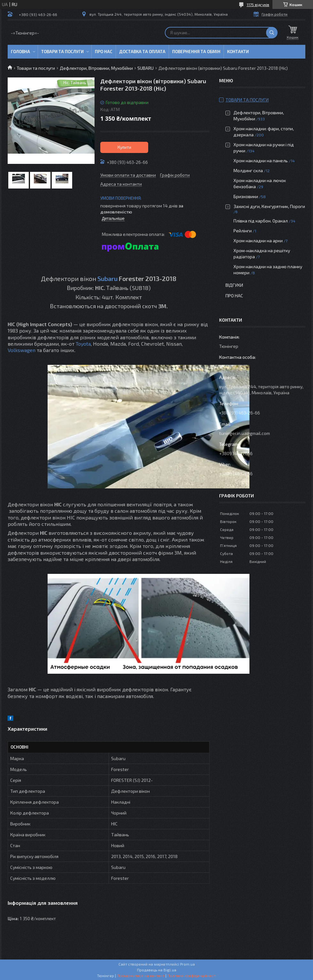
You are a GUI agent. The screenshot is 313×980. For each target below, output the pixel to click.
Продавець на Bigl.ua (157, 970)
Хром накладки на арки (258, 241)
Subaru (107, 278)
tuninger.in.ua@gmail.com (244, 433)
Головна (20, 52)
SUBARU (145, 68)
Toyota (83, 344)
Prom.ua (187, 964)
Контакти (238, 52)
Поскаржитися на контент (141, 976)
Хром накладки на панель (261, 161)
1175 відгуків (258, 4)
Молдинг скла (248, 170)
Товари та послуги (62, 52)
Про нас (104, 52)
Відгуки (234, 285)
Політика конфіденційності (192, 976)
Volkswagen (22, 350)
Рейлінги (243, 231)
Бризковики (246, 196)
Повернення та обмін (196, 52)
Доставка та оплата (142, 52)
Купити (124, 147)
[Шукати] (272, 33)
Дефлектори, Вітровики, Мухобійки (96, 68)
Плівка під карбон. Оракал (261, 221)
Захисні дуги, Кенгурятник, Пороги (269, 206)
